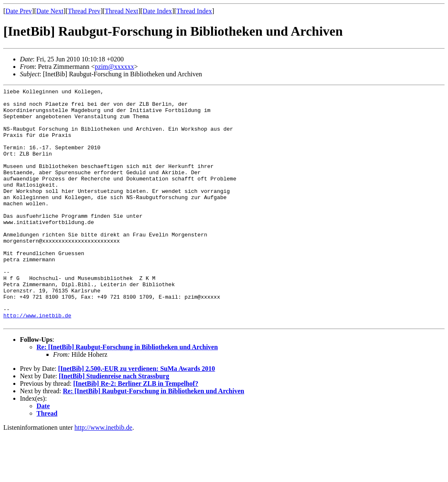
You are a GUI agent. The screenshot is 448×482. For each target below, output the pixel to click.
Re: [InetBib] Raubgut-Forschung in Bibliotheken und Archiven (127, 394)
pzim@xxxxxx (114, 67)
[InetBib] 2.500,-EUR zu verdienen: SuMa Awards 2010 (136, 416)
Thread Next (122, 11)
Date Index (157, 11)
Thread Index (194, 11)
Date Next (50, 11)
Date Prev (19, 11)
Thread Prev (84, 11)
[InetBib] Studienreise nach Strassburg (114, 423)
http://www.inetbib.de (37, 361)
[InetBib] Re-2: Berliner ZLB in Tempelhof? (136, 431)
